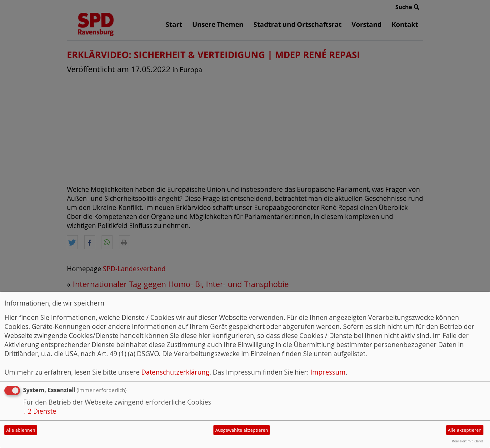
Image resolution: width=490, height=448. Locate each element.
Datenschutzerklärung (175, 372)
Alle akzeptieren (465, 430)
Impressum (328, 372)
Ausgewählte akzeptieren (242, 430)
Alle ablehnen (21, 430)
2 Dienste (40, 411)
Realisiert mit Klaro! (467, 441)
